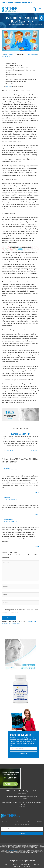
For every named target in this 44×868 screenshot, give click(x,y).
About (6, 866)
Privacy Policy (26, 866)
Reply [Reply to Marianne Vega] (37, 546)
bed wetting (16, 84)
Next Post (35, 451)
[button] (41, 18)
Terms (15, 866)
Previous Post (7, 451)
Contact (37, 866)
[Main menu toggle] (40, 9)
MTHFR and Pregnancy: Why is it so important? (22, 798)
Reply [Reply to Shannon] (37, 515)
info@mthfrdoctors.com (12, 852)
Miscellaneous (32, 54)
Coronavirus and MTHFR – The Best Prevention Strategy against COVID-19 (22, 805)
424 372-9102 (38, 851)
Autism (9, 86)
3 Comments (6, 56)
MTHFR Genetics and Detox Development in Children (22, 793)
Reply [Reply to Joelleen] (37, 492)
